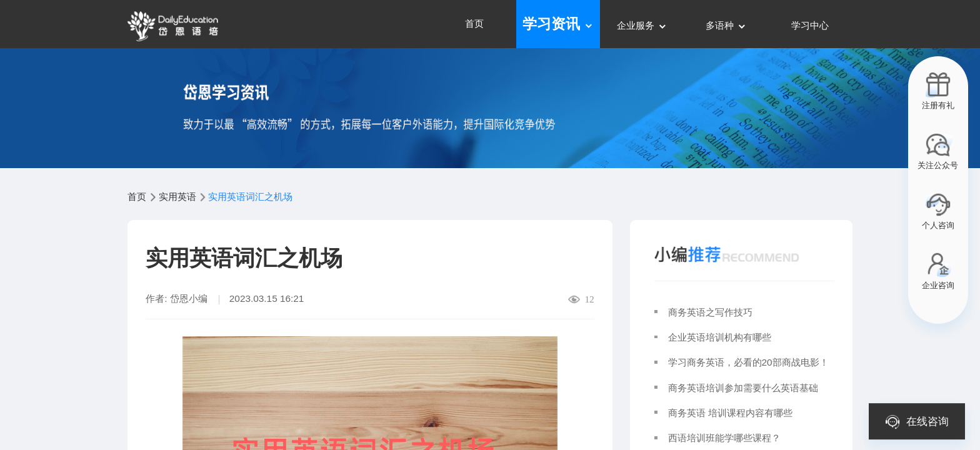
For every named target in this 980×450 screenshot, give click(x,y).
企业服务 (642, 25)
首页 (474, 23)
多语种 (726, 25)
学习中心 (810, 25)
